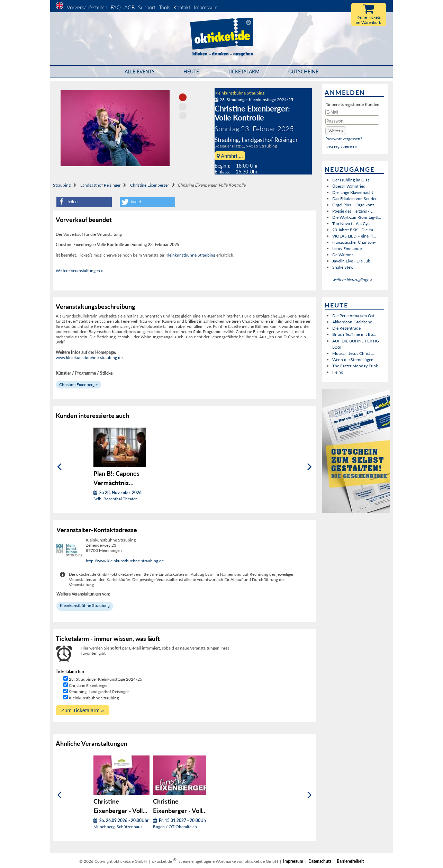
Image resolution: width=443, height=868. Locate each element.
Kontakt (182, 7)
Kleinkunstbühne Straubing (239, 93)
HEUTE (191, 71)
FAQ (116, 7)
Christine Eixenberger (150, 185)
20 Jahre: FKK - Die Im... (354, 230)
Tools (164, 7)
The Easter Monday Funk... (357, 366)
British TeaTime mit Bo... (354, 334)
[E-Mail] (352, 112)
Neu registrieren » (341, 146)
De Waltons (343, 255)
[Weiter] (310, 467)
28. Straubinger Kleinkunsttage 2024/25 (106, 679)
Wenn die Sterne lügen (353, 360)
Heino (338, 372)
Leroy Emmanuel (347, 248)
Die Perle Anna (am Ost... (355, 316)
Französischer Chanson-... (355, 242)
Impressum (206, 7)
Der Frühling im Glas (351, 180)
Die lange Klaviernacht (353, 192)
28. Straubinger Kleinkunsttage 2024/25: (254, 100)
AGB (129, 7)
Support (147, 7)
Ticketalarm (244, 71)
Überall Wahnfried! (349, 186)
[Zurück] (59, 467)
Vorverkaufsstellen (87, 7)
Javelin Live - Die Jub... (353, 261)
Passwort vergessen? (344, 139)
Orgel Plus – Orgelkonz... (355, 205)
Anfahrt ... (230, 156)
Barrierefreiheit (350, 861)
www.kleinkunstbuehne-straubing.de (89, 357)
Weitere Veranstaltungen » (79, 271)
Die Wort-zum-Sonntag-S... (357, 217)
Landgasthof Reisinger (100, 185)
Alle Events (140, 71)
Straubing (62, 185)
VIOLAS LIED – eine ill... (354, 236)
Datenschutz (320, 861)
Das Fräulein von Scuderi (355, 199)
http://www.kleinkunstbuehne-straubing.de (125, 561)
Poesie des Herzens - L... (354, 211)
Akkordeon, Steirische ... (354, 322)
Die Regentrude (346, 328)
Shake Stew (343, 267)
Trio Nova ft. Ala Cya (351, 223)
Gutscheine (303, 71)
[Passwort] (352, 121)
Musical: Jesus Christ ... (353, 353)
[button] (84, 202)
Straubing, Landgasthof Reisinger (99, 692)
